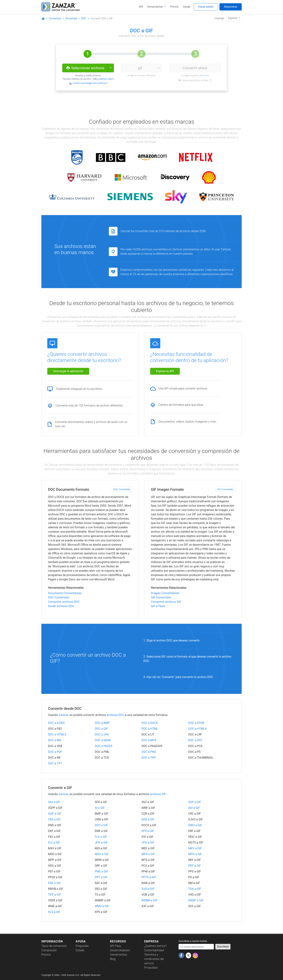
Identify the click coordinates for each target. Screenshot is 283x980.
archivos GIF (158, 794)
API (141, 7)
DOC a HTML (150, 729)
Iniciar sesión (206, 7)
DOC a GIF (101, 729)
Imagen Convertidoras (165, 593)
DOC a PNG (149, 752)
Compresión (49, 950)
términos (204, 75)
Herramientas (155, 7)
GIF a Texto (158, 606)
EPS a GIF (148, 831)
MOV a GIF (102, 854)
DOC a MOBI (103, 740)
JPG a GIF (148, 843)
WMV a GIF (102, 906)
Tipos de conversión (54, 946)
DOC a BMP (102, 723)
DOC (84, 18)
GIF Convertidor (225, 489)
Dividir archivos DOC (61, 606)
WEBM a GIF (149, 900)
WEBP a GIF (196, 900)
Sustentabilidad (154, 950)
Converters (55, 18)
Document (71, 18)
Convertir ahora (195, 68)
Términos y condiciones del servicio (154, 959)
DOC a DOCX (150, 723)
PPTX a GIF (149, 877)
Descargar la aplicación (68, 371)
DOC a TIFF (149, 758)
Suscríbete (223, 947)
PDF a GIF (195, 866)
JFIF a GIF (101, 843)
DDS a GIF (148, 819)
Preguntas (82, 946)
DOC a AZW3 (56, 723)
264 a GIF (54, 802)
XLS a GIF (54, 912)
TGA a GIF (195, 889)
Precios (174, 7)
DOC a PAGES (104, 746)
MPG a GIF (195, 854)
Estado (80, 950)
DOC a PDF (55, 752)
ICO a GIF (54, 843)
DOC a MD (55, 740)
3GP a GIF (195, 802)
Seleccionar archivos (85, 68)
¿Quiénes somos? (155, 946)
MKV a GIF (195, 848)
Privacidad (151, 968)
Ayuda (187, 7)
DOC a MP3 (149, 740)
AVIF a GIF (55, 814)
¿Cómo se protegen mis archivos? (90, 83)
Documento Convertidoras (65, 593)
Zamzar (63, 715)
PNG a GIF (101, 871)
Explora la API (165, 371)
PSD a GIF (54, 883)
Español (233, 18)
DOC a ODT (195, 740)
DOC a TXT (55, 763)
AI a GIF (100, 808)
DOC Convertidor (122, 489)
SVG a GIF (148, 889)
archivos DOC (116, 715)
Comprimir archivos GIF (166, 602)
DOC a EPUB (196, 723)
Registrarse (231, 7)
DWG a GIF (195, 825)
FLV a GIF (101, 837)
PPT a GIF (101, 877)
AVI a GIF (194, 808)
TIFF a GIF (55, 895)
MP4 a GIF (148, 854)
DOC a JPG (102, 734)
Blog (113, 959)
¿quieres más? (106, 79)
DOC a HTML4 (197, 729)
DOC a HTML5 (57, 734)
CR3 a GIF (54, 819)
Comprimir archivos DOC (64, 602)
